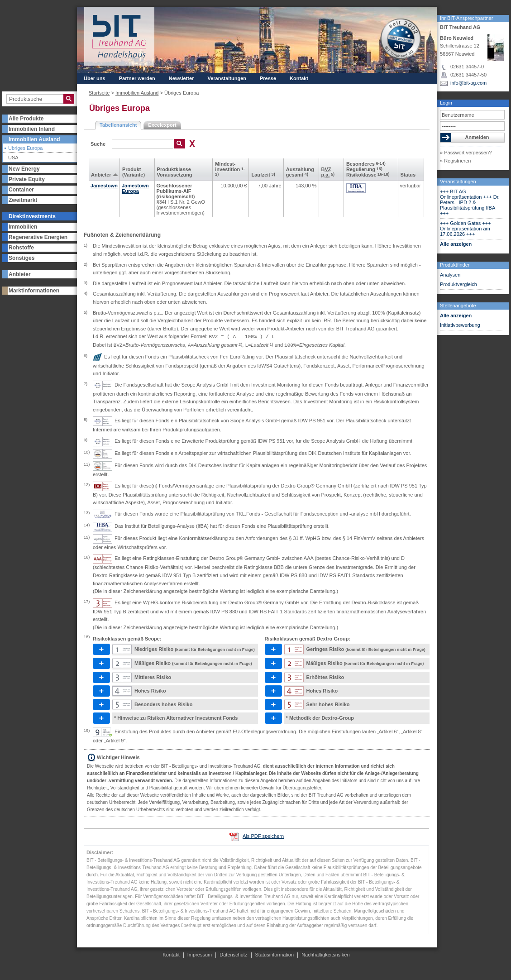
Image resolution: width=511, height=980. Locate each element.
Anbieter (20, 274)
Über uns (95, 78)
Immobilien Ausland (34, 139)
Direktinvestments (32, 216)
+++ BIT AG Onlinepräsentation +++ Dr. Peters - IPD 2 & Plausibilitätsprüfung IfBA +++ (470, 202)
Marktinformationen (34, 291)
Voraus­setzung (175, 175)
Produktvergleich (458, 284)
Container (21, 190)
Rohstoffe (21, 248)
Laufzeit (263, 175)
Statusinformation (275, 955)
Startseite (99, 93)
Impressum (200, 955)
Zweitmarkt (23, 200)
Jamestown (104, 186)
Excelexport (162, 125)
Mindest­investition (230, 169)
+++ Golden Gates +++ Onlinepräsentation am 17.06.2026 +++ (466, 229)
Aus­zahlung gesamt (300, 172)
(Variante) (134, 175)
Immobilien (23, 227)
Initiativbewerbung (460, 325)
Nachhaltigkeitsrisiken (325, 955)
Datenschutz (233, 955)
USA (13, 158)
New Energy (24, 169)
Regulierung (364, 169)
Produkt (132, 169)
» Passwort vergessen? (466, 153)
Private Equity (27, 179)
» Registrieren (455, 161)
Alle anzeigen (456, 244)
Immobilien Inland (32, 129)
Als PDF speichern (263, 836)
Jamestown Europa (135, 188)
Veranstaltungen (458, 182)
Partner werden (137, 78)
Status (408, 175)
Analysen (450, 275)
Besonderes (366, 164)
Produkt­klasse (174, 169)
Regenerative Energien (38, 237)
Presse (268, 78)
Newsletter (181, 78)
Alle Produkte (26, 119)
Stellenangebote (458, 306)
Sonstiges (21, 258)
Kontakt (299, 78)
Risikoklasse (368, 175)
